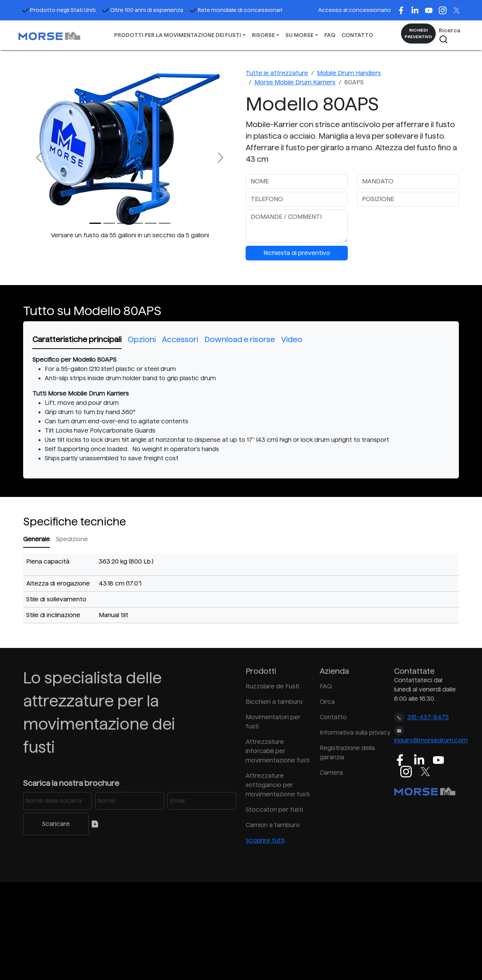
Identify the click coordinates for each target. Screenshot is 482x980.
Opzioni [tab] (142, 339)
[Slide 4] (151, 223)
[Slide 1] (109, 223)
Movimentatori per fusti (273, 722)
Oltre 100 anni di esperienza (142, 10)
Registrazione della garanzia (347, 753)
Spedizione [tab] (72, 539)
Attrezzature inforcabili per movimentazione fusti (278, 751)
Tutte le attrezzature (277, 73)
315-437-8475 (428, 717)
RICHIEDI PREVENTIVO (418, 33)
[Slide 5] (165, 223)
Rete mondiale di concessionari (236, 10)
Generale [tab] (36, 539)
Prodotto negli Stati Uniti (59, 10)
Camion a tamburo (273, 825)
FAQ (330, 35)
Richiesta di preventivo (297, 253)
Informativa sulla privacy (352, 732)
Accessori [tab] (180, 339)
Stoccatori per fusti (274, 810)
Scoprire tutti (265, 840)
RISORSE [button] (263, 35)
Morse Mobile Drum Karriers (295, 82)
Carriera (331, 773)
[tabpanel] (241, 409)
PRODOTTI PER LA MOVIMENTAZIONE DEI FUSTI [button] (178, 35)
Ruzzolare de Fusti (272, 686)
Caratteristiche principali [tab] (77, 339)
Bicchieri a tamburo (274, 702)
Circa (327, 702)
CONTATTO (357, 35)
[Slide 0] (95, 223)
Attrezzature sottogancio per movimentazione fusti (278, 785)
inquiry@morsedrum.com (431, 740)
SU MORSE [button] (299, 35)
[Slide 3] (137, 223)
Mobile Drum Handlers (349, 73)
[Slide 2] (123, 223)
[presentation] (416, 225)
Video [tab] (292, 339)
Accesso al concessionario (355, 10)
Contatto (333, 717)
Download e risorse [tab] (240, 339)
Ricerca (450, 36)
